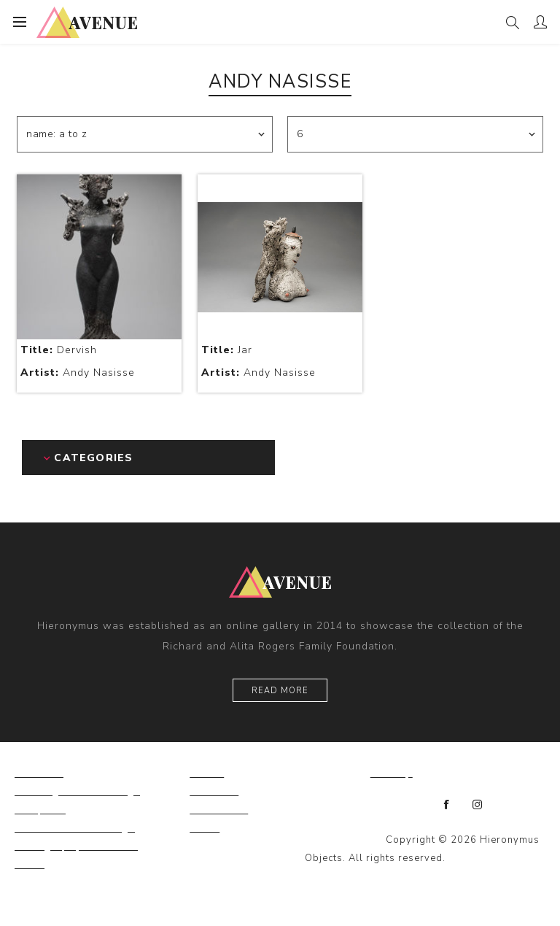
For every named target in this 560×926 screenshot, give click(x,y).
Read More (280, 691)
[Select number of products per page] (415, 134)
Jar (227, 350)
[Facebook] (447, 805)
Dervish (59, 350)
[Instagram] (478, 805)
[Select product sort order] (145, 134)
